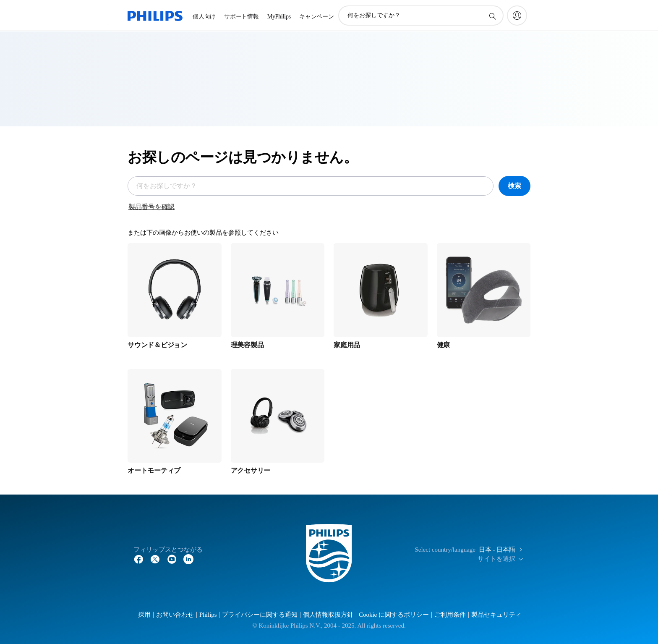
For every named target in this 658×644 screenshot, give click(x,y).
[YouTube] (172, 559)
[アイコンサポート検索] (492, 16)
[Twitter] (155, 559)
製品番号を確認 (151, 207)
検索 (514, 186)
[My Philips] (517, 16)
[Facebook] (138, 559)
